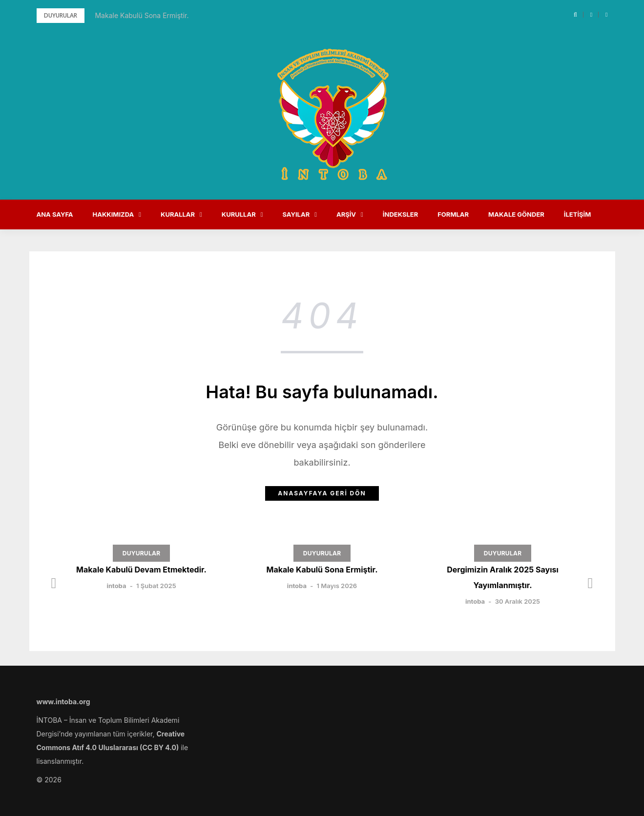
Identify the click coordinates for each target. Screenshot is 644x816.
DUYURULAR (142, 553)
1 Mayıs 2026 (337, 586)
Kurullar (239, 214)
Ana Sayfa (55, 214)
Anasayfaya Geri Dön (322, 493)
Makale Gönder (516, 214)
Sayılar (296, 214)
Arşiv (346, 214)
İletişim (578, 214)
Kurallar (178, 214)
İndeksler (400, 214)
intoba (116, 586)
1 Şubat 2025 (156, 586)
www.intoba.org (63, 702)
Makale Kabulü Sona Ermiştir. (142, 15)
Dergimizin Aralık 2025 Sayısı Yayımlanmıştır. (503, 577)
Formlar (453, 214)
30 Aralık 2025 (518, 601)
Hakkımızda (114, 214)
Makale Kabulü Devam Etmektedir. (141, 570)
